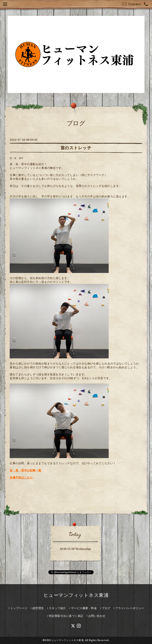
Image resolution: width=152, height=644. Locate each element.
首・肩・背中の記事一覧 (26, 470)
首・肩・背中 (17, 158)
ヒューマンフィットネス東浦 (76, 595)
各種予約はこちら (21, 477)
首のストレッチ (76, 148)
